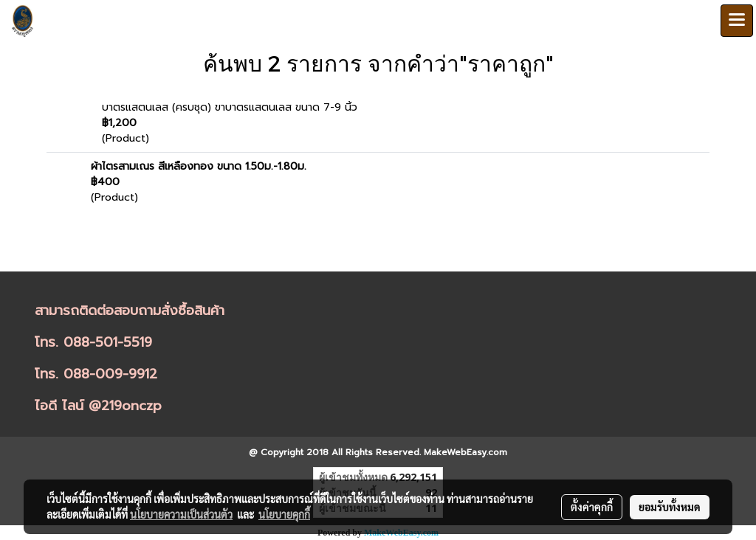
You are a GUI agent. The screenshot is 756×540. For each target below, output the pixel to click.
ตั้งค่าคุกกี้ (592, 507)
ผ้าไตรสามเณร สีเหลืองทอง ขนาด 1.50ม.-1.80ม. (199, 166)
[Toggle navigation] (737, 21)
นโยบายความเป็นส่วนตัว (181, 514)
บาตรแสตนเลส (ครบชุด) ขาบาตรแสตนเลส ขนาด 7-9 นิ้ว (230, 107)
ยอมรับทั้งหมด (670, 507)
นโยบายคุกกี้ (284, 514)
